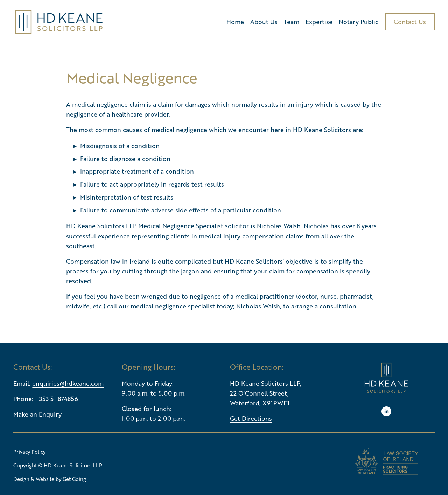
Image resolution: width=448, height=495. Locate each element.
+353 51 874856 (57, 399)
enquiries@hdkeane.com (68, 383)
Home (235, 22)
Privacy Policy (29, 452)
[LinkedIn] (386, 411)
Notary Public (359, 22)
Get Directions (251, 418)
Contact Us (410, 22)
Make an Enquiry (37, 414)
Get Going (74, 479)
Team (292, 22)
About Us (264, 22)
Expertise (319, 22)
